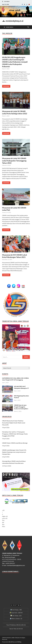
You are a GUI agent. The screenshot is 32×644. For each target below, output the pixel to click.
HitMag (19, 642)
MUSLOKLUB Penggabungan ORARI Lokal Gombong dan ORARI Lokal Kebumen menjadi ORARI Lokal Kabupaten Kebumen (15, 62)
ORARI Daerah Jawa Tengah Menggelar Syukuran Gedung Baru (21, 407)
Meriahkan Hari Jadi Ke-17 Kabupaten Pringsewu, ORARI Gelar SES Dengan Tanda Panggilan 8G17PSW (15, 434)
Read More (6, 86)
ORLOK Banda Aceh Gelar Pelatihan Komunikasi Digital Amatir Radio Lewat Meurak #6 (14, 423)
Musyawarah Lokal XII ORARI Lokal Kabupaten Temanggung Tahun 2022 (14, 161)
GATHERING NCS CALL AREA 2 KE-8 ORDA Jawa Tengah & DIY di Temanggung (15, 379)
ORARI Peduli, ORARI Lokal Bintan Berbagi (15, 443)
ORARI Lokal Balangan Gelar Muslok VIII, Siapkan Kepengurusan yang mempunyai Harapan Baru (14, 452)
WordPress (12, 642)
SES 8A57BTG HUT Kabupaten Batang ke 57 (21, 387)
